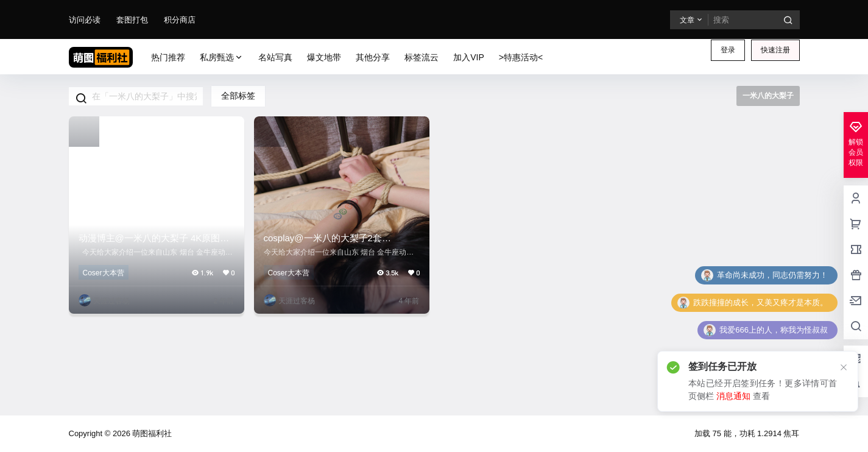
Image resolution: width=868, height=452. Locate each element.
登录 (728, 50)
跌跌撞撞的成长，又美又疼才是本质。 (760, 302)
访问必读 (85, 20)
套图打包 (132, 20)
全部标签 (238, 96)
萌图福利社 (151, 433)
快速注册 (775, 50)
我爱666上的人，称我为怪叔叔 (774, 330)
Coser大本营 (104, 273)
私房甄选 (222, 58)
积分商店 (180, 20)
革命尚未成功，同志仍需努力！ (772, 275)
